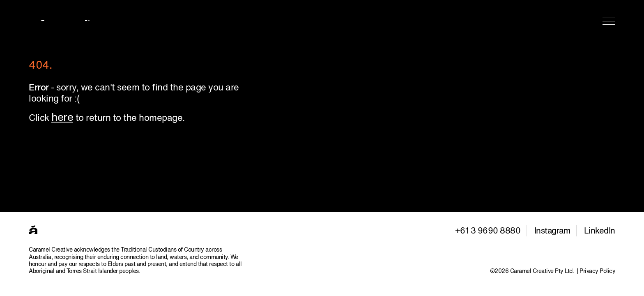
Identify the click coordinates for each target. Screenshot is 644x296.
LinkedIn (600, 231)
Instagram (552, 231)
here (62, 118)
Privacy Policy (597, 271)
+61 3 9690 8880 (488, 231)
